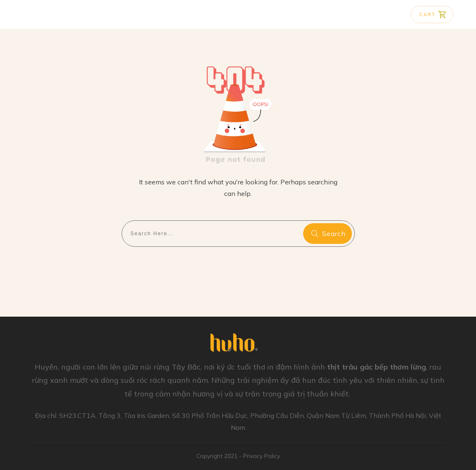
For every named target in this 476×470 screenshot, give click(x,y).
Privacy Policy (262, 456)
